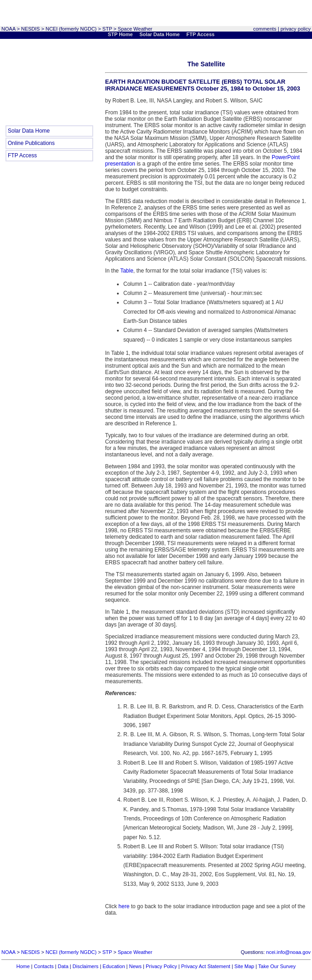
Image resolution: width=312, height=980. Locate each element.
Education (114, 966)
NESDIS (30, 952)
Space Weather (135, 952)
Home (23, 966)
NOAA (8, 952)
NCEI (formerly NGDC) (71, 952)
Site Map (244, 966)
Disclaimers (86, 966)
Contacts (44, 966)
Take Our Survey (277, 966)
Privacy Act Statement (206, 966)
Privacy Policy (161, 966)
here (124, 906)
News (136, 966)
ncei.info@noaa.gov (288, 952)
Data (63, 966)
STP (107, 952)
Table (127, 271)
